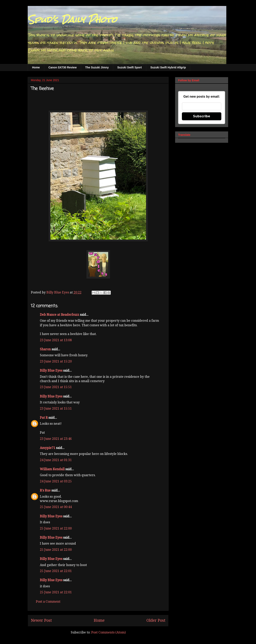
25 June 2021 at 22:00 (56, 528)
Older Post (156, 620)
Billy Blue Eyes (51, 371)
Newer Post (41, 620)
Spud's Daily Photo (72, 20)
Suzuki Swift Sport (130, 67)
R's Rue (45, 490)
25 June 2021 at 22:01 (56, 571)
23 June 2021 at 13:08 (56, 340)
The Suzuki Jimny (97, 67)
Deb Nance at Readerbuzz (59, 315)
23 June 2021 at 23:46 (56, 439)
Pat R (44, 418)
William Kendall (52, 469)
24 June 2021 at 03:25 (56, 481)
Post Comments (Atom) (108, 632)
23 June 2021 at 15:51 (56, 387)
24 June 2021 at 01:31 (56, 460)
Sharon (45, 349)
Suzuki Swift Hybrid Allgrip (168, 67)
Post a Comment (48, 602)
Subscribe (202, 116)
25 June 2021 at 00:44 (56, 507)
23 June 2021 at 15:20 (56, 361)
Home (36, 67)
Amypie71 (48, 448)
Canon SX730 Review (63, 67)
